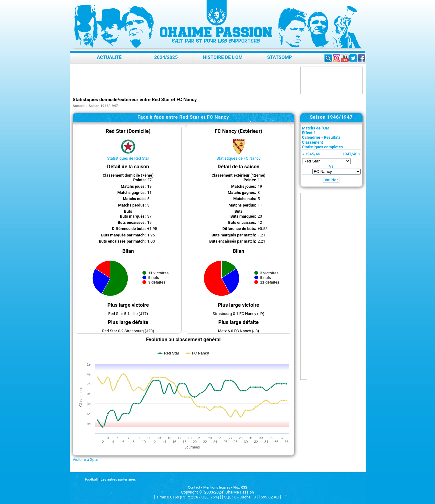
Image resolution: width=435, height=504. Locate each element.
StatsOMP (280, 57)
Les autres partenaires (118, 479)
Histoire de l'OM (223, 57)
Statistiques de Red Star (128, 158)
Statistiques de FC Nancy (238, 158)
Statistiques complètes (322, 147)
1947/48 (350, 154)
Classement (313, 142)
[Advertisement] (185, 80)
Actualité (109, 57)
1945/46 (313, 154)
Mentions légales (217, 487)
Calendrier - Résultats (321, 137)
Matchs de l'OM (316, 128)
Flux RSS (240, 487)
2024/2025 (166, 57)
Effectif (309, 133)
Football (91, 479)
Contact (194, 487)
